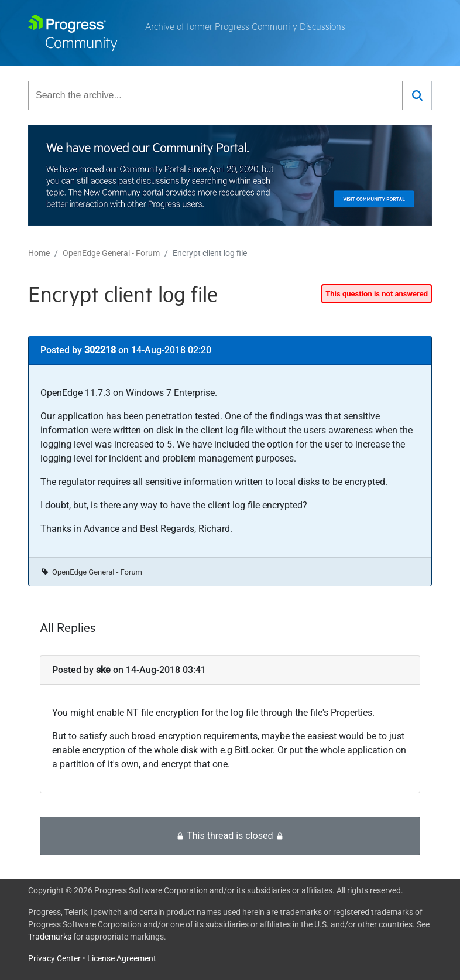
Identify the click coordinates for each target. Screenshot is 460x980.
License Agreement (122, 958)
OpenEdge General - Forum (111, 253)
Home (39, 253)
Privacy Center (54, 958)
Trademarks (50, 937)
